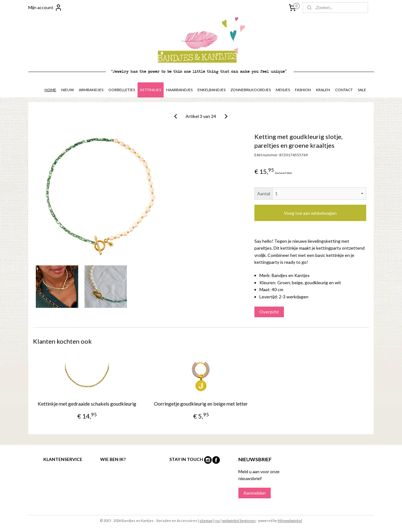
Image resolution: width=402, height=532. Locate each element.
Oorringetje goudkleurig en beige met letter (201, 404)
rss (217, 521)
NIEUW (68, 90)
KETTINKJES (151, 90)
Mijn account (45, 8)
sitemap (206, 521)
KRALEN (323, 90)
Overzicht (269, 312)
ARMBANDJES (91, 90)
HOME (50, 90)
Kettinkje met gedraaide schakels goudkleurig (87, 404)
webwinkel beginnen (239, 521)
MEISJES (283, 90)
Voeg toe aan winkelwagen (310, 213)
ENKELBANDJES (212, 90)
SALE (362, 90)
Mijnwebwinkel (290, 521)
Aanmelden (255, 493)
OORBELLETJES (122, 90)
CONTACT (344, 90)
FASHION (303, 90)
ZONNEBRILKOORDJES (251, 90)
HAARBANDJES (179, 90)
